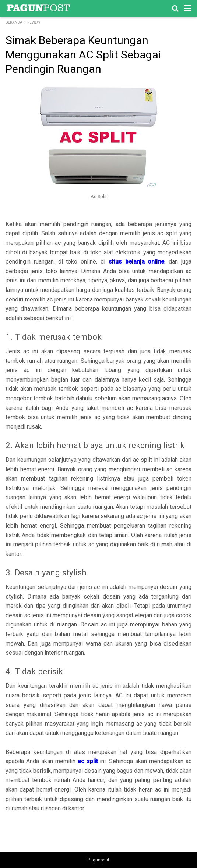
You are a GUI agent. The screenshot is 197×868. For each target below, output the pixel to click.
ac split (88, 761)
